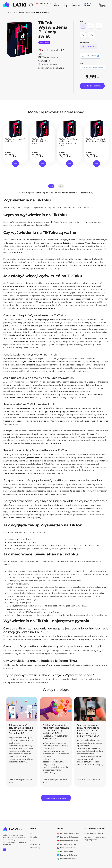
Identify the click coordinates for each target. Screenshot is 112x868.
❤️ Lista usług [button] (43, 4)
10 (83, 26)
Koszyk (102, 5)
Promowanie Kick (66, 851)
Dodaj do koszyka (92, 86)
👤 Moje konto (88, 5)
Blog (32, 833)
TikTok (14, 13)
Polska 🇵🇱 (90, 47)
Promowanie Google (67, 859)
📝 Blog (56, 5)
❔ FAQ (65, 5)
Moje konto (35, 844)
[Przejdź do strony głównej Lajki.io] (18, 5)
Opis (51, 186)
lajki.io (86, 362)
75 (83, 35)
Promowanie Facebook (68, 837)
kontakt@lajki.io (97, 833)
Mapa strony (35, 848)
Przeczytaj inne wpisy (56, 798)
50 (99, 26)
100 (91, 35)
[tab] (51, 186)
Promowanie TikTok (67, 844)
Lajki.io (7, 13)
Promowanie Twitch (67, 848)
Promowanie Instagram (68, 833)
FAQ (61, 186)
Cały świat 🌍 (92, 56)
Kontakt (34, 837)
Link (81, 63)
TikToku (55, 222)
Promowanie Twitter (67, 855)
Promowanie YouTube (68, 841)
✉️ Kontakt (76, 5)
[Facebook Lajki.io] (5, 850)
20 (91, 26)
